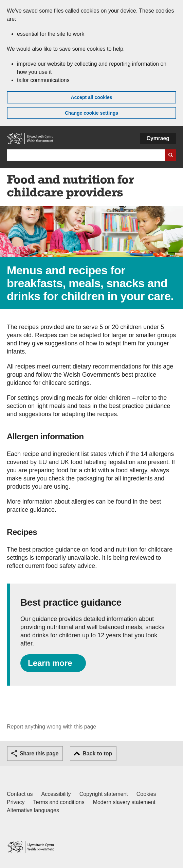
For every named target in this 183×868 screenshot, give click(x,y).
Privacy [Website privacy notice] (16, 802)
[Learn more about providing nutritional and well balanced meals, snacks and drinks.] (53, 663)
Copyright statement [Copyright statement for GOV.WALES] (104, 794)
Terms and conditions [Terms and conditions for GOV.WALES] (59, 802)
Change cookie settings (91, 113)
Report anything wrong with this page (51, 727)
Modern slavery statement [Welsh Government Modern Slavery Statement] (124, 802)
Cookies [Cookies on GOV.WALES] (146, 794)
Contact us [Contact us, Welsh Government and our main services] (20, 794)
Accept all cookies (91, 97)
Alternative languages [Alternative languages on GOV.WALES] (33, 810)
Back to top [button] (97, 754)
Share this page (39, 754)
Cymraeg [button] (158, 138)
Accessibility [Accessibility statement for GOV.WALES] (56, 794)
